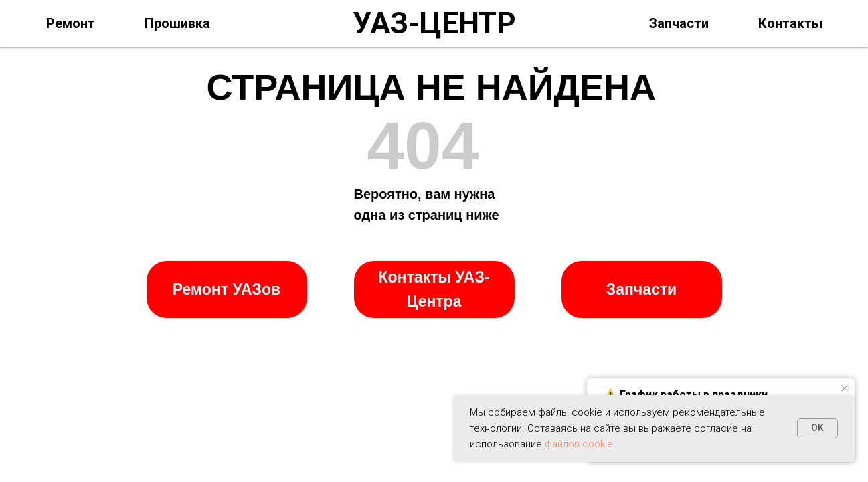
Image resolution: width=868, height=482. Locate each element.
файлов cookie (579, 444)
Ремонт (71, 23)
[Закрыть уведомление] (845, 388)
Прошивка (177, 23)
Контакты (790, 23)
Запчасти (679, 23)
